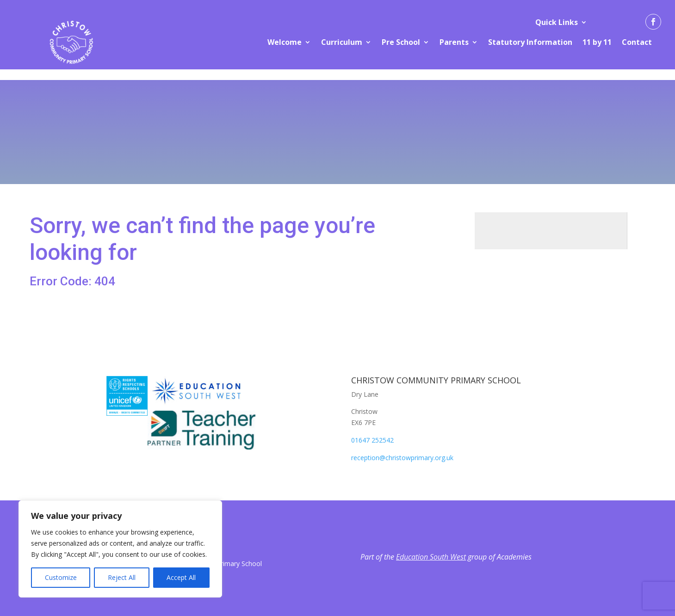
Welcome (285, 42)
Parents (454, 42)
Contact (637, 42)
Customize (61, 577)
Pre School (401, 42)
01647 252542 (372, 440)
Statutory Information (530, 42)
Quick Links (557, 22)
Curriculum (342, 42)
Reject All (122, 577)
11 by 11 (597, 42)
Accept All (181, 577)
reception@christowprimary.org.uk (402, 458)
